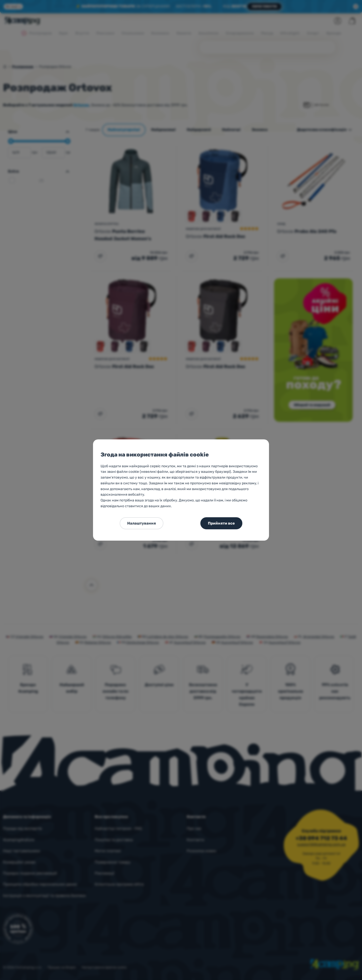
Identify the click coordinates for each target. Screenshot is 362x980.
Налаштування (142, 523)
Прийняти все (221, 523)
